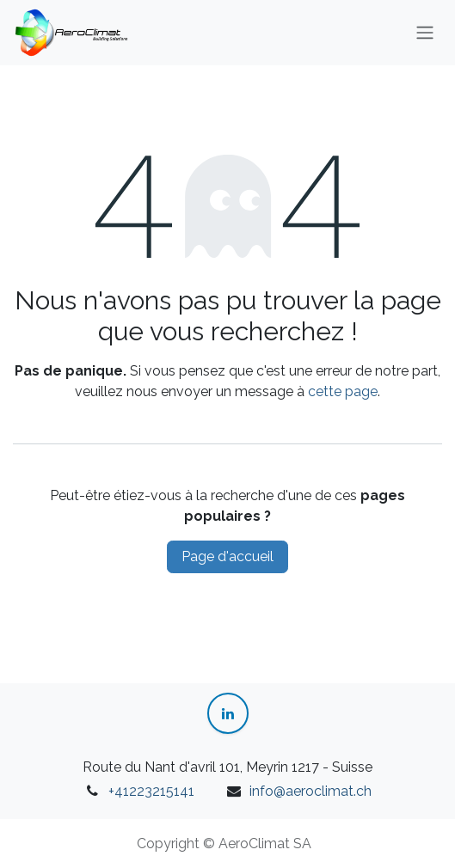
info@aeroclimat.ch (311, 791)
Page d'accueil (227, 556)
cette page (343, 391)
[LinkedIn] (228, 713)
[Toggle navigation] (425, 33)
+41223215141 (151, 791)
